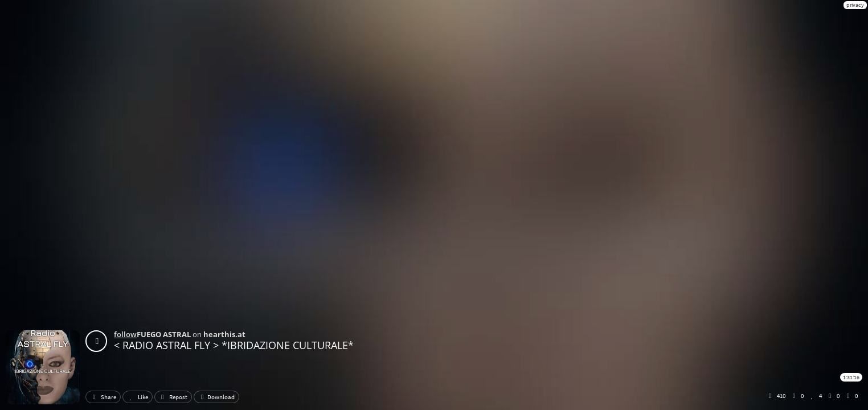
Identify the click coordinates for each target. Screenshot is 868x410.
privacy (855, 5)
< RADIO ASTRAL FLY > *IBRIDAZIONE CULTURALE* (234, 345)
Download (216, 397)
